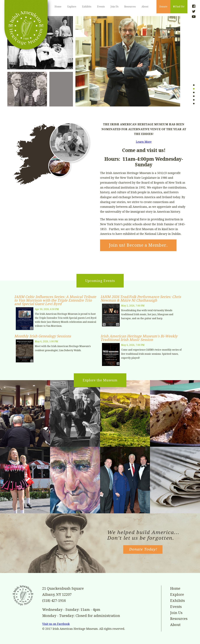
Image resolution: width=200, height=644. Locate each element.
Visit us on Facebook (56, 624)
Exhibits (87, 7)
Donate (163, 7)
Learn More (144, 142)
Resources (130, 7)
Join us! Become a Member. (138, 245)
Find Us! (179, 7)
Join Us (114, 7)
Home (58, 7)
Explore (72, 7)
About (145, 7)
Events (101, 7)
